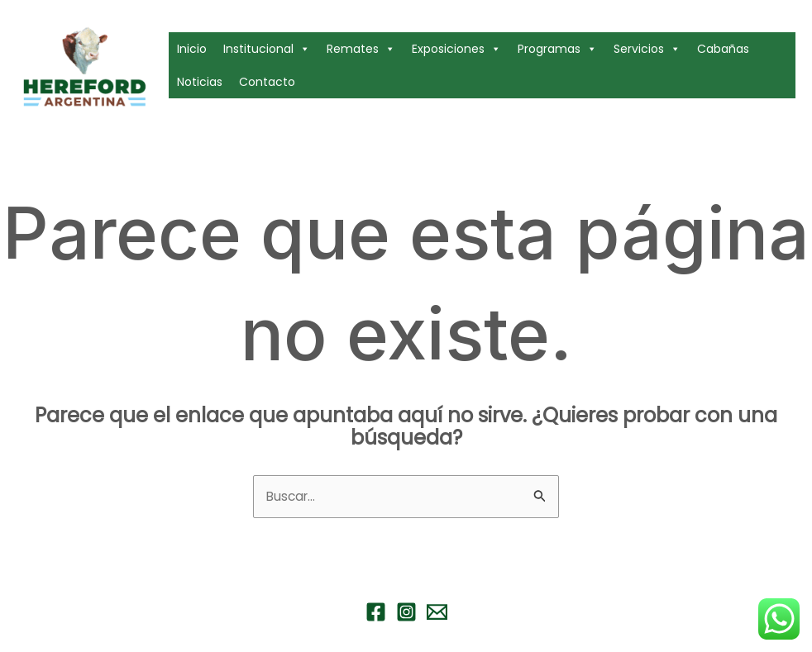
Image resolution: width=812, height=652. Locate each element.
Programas (557, 49)
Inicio (192, 49)
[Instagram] (406, 613)
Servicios (647, 49)
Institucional (267, 49)
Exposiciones (456, 49)
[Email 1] (437, 613)
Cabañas (723, 49)
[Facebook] (376, 613)
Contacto (267, 82)
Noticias (200, 82)
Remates (361, 49)
